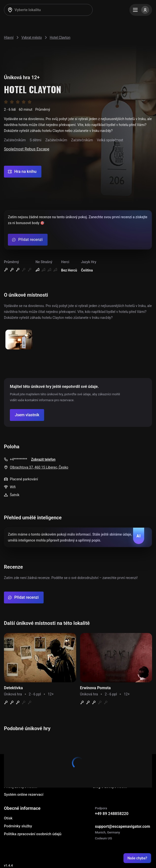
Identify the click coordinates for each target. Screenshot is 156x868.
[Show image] (19, 340)
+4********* (18, 459)
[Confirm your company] (27, 415)
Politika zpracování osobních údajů (33, 834)
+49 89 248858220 (112, 814)
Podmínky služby (18, 826)
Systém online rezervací (24, 795)
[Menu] (141, 10)
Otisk (8, 818)
